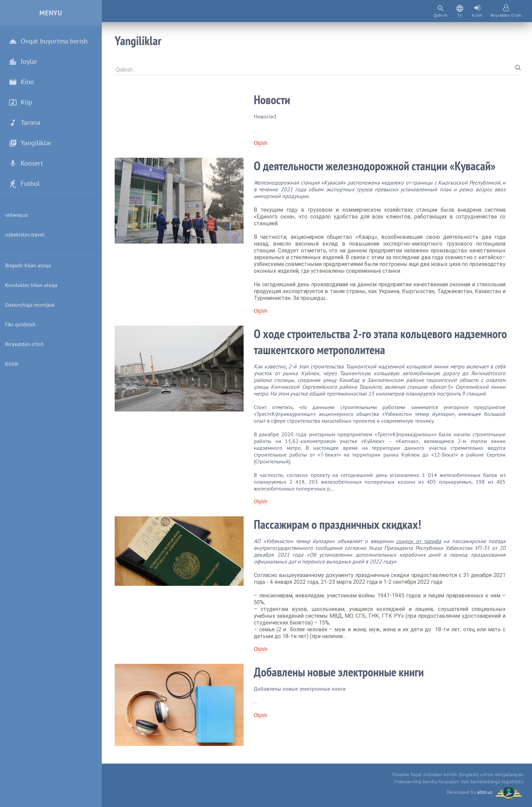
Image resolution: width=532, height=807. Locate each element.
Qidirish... (126, 70)
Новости (272, 100)
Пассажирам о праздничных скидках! (337, 524)
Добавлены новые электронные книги (339, 672)
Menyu (51, 13)
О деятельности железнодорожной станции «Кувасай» (375, 166)
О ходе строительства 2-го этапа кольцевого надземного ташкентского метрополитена (380, 342)
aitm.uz (485, 792)
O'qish (261, 143)
